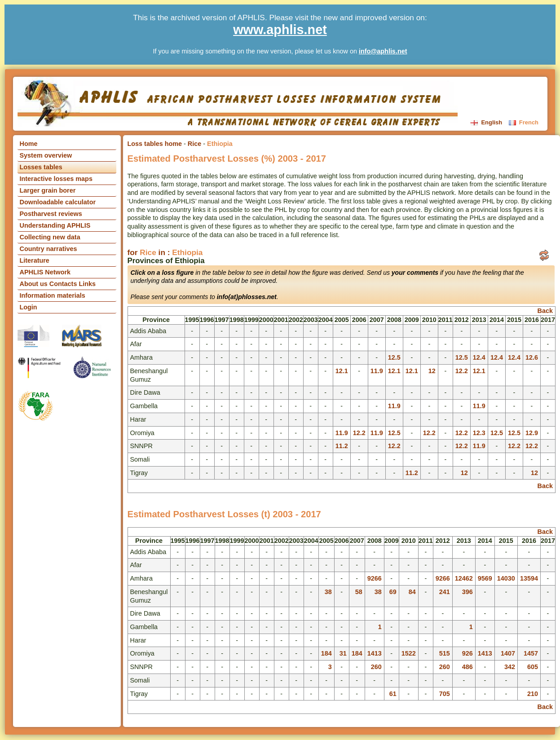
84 (412, 592)
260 (376, 667)
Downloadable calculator (58, 202)
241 (445, 592)
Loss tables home (155, 144)
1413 (375, 653)
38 (328, 592)
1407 (508, 653)
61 (393, 694)
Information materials (53, 295)
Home (29, 144)
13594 (529, 578)
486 (467, 667)
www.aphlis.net (280, 30)
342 (510, 667)
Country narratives (49, 249)
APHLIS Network (45, 272)
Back (545, 311)
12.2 (462, 371)
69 (393, 592)
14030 (506, 578)
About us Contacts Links (58, 284)
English (487, 122)
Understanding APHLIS (55, 225)
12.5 (394, 357)
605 (533, 667)
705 (445, 694)
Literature (35, 260)
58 (359, 592)
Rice (194, 144)
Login (29, 307)
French (524, 122)
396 (467, 592)
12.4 (479, 357)
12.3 (479, 433)
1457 (531, 653)
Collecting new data (50, 237)
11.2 (342, 446)
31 (343, 653)
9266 (375, 578)
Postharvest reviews (51, 214)
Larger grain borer (48, 190)
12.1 (342, 371)
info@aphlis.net (383, 51)
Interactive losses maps (56, 179)
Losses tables (41, 167)
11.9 (377, 371)
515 (445, 653)
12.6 (532, 357)
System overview (46, 155)
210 (533, 694)
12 (432, 371)
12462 (464, 578)
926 (467, 653)
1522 (409, 653)
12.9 (532, 433)
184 (326, 653)
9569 (485, 578)
